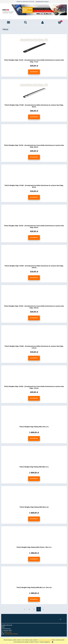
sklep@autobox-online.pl (42, 2)
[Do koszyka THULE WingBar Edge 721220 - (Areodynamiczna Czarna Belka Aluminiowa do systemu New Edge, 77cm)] (34, 72)
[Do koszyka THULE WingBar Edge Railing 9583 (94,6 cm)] (34, 519)
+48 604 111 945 (21, 2)
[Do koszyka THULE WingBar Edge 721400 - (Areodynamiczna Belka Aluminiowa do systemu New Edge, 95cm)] (34, 197)
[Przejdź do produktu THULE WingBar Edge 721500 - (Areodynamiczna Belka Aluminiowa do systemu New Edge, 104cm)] (34, 256)
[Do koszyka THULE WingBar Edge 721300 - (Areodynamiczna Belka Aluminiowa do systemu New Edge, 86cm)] (34, 117)
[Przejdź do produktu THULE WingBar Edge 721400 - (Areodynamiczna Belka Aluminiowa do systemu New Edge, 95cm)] (34, 176)
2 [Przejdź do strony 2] (34, 609)
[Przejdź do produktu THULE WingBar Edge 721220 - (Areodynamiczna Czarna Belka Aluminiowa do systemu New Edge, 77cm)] (34, 48)
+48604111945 (7, 632)
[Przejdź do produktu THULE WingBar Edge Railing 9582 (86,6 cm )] (34, 457)
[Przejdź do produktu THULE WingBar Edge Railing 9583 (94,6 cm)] (34, 498)
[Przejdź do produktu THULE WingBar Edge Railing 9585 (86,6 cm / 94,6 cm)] (34, 578)
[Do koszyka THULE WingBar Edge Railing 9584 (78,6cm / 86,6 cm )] (34, 559)
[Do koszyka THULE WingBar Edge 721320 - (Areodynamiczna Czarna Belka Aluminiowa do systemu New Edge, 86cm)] (34, 157)
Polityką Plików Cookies (45, 640)
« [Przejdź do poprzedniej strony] (25, 609)
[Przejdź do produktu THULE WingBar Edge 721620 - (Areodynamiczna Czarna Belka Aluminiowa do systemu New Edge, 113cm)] (34, 377)
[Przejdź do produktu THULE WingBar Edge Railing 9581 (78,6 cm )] (34, 417)
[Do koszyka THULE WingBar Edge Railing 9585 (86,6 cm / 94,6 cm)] (34, 599)
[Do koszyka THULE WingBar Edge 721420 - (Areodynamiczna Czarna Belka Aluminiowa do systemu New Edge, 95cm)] (34, 238)
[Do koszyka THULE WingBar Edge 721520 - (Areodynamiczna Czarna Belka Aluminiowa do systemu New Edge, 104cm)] (34, 318)
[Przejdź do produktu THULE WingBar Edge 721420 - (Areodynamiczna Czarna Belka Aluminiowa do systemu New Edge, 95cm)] (34, 216)
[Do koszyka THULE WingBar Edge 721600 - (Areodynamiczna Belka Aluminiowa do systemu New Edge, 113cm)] (34, 358)
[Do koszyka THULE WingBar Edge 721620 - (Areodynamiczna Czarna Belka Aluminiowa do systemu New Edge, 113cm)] (34, 398)
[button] (8, 22)
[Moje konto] (43, 22)
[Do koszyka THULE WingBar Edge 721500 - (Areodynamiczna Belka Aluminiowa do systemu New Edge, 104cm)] (34, 278)
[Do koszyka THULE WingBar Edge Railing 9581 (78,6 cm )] (34, 439)
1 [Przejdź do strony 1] (29, 609)
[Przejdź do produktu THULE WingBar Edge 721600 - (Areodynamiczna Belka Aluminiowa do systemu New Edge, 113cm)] (34, 337)
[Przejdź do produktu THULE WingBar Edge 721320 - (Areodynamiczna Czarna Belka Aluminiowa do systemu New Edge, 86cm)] (34, 136)
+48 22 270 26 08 (30, 2)
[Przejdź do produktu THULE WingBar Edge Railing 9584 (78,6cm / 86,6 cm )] (34, 538)
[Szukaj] (25, 22)
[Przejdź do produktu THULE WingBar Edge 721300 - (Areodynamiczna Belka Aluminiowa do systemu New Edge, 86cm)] (34, 93)
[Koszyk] (60, 22)
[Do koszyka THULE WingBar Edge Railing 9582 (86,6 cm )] (34, 479)
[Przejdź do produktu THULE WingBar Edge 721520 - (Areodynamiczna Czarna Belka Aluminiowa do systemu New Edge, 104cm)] (34, 297)
